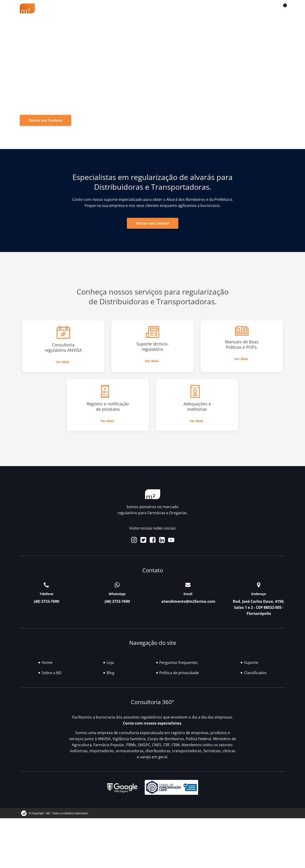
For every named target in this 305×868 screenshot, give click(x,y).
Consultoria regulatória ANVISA (63, 347)
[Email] (188, 585)
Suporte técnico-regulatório (152, 346)
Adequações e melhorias (197, 406)
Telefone (46, 594)
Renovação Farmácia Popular (111, 8)
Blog (179, 8)
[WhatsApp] (117, 585)
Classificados (206, 8)
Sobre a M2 (64, 8)
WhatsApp (117, 594)
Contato (246, 8)
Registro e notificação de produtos (108, 406)
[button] (271, 7)
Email (188, 594)
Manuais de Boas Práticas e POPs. (242, 344)
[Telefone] (46, 585)
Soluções (156, 8)
